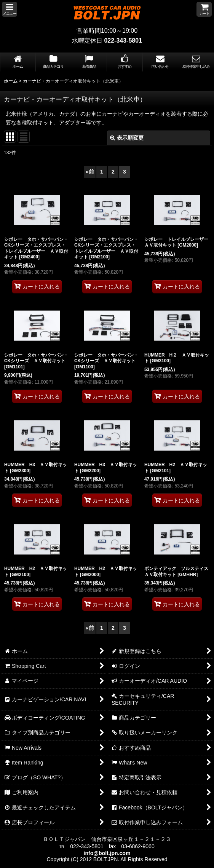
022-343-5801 (123, 41)
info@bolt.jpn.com (107, 853)
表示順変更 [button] (127, 138)
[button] (10, 9)
